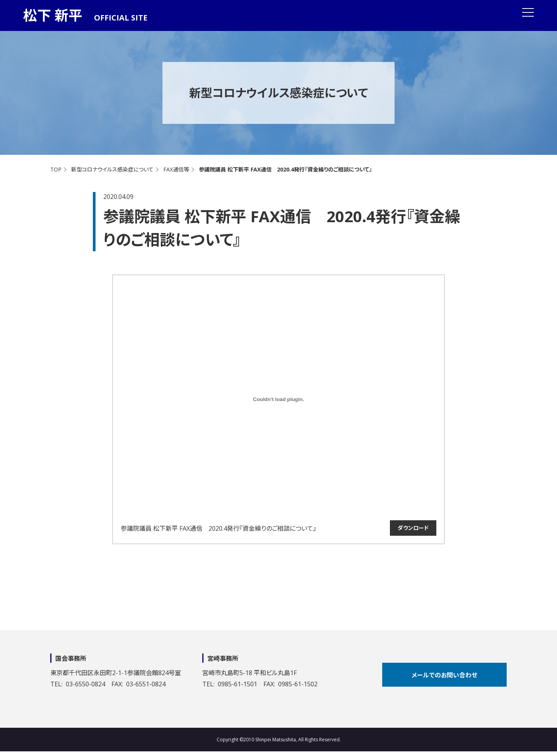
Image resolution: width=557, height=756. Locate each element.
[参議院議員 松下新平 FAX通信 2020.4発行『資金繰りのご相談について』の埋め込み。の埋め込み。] (278, 399)
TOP (56, 169)
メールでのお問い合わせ (444, 675)
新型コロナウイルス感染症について (112, 169)
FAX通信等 (176, 169)
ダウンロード (413, 528)
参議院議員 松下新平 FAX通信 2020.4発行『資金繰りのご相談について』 (218, 528)
